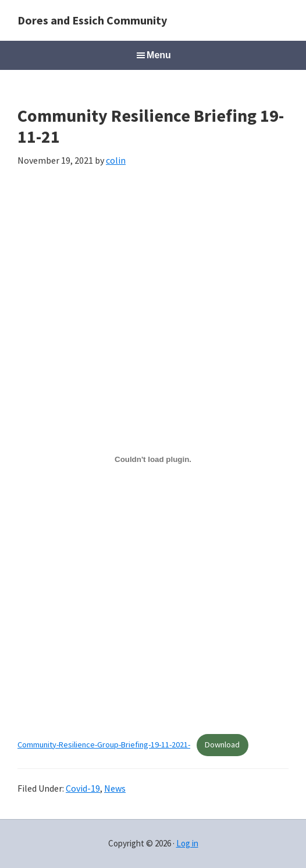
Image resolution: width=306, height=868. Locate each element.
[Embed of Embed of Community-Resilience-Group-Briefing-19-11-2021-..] (153, 459)
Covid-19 (83, 788)
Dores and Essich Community (92, 20)
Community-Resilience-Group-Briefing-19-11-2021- (104, 744)
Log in (187, 843)
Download (222, 744)
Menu (159, 55)
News (115, 788)
